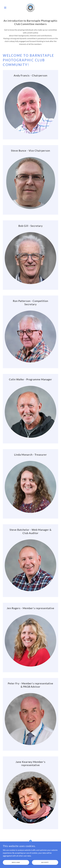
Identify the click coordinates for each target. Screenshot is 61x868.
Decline (16, 862)
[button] (7, 8)
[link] (30, 8)
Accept (45, 862)
